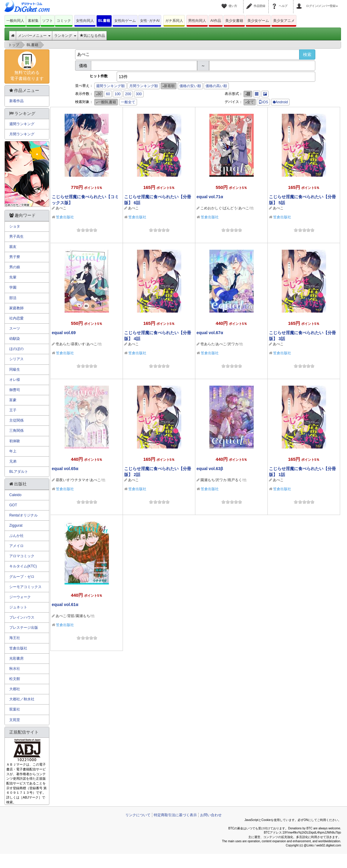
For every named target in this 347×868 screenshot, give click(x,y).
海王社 (15, 638)
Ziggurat (16, 525)
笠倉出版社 (65, 217)
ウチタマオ (80, 480)
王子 (13, 410)
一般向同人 (15, 21)
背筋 (71, 616)
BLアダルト (19, 472)
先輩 (13, 277)
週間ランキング (22, 124)
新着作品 (16, 101)
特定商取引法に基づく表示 (175, 815)
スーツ (15, 328)
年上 (13, 451)
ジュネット (18, 607)
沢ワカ (233, 344)
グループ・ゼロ (22, 577)
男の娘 (15, 267)
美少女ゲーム (258, 21)
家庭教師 (16, 308)
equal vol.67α (210, 333)
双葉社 (15, 709)
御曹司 (15, 390)
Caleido (15, 495)
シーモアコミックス (25, 587)
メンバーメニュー (34, 36)
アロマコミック (22, 556)
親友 (13, 247)
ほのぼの (16, 349)
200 (128, 94)
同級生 (15, 369)
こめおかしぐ (211, 208)
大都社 (15, 689)
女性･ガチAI (150, 21)
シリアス (16, 359)
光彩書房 (16, 658)
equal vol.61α (65, 605)
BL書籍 (104, 21)
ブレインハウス (22, 617)
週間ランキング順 (110, 86)
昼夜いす (78, 344)
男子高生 (16, 237)
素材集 (33, 21)
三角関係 (16, 431)
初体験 (15, 441)
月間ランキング (22, 134)
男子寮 (15, 257)
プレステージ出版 (24, 628)
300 (139, 94)
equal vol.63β (210, 469)
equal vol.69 (64, 333)
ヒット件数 (99, 76)
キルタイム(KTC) (23, 566)
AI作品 (216, 21)
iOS (263, 102)
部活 (13, 298)
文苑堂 (15, 720)
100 (118, 94)
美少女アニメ (284, 21)
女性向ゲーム (125, 21)
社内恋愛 (16, 318)
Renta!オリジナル (23, 515)
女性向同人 (85, 21)
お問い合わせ (211, 815)
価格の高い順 (216, 86)
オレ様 (15, 380)
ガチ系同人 (174, 21)
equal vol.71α (210, 197)
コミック (64, 21)
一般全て (128, 102)
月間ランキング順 (144, 86)
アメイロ (16, 546)
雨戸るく (235, 480)
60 (108, 94)
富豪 (13, 400)
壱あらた (63, 344)
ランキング (65, 36)
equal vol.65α (65, 469)
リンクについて (138, 815)
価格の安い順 (190, 86)
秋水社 (15, 669)
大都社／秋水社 (22, 699)
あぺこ (61, 208)
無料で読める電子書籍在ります (27, 66)
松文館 (15, 679)
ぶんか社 (16, 536)
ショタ (15, 226)
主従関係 (16, 420)
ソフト (48, 21)
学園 (13, 287)
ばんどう (230, 208)
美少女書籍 (234, 21)
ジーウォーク (20, 597)
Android (280, 102)
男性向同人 (197, 21)
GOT (13, 505)
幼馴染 (15, 339)
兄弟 (13, 461)
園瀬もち (208, 480)
